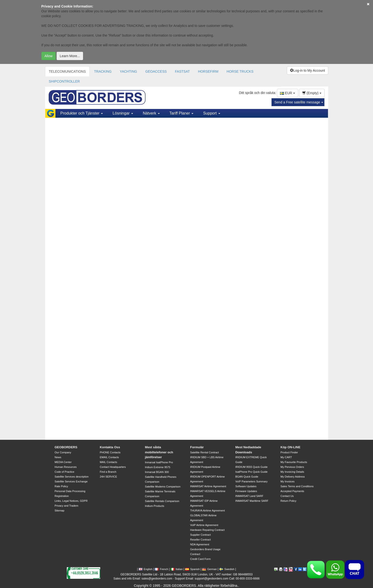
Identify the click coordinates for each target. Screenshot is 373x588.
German (209, 569)
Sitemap (60, 511)
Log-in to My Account (308, 70)
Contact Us (287, 496)
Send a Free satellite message (299, 102)
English (146, 569)
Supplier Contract (200, 535)
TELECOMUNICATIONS (67, 71)
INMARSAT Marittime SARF (252, 501)
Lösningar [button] (123, 113)
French (161, 569)
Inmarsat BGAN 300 (157, 472)
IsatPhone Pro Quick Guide (251, 472)
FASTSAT (182, 71)
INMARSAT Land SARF (249, 496)
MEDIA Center (63, 462)
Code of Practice (65, 472)
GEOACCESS (156, 71)
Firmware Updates (246, 491)
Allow (49, 56)
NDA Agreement (200, 544)
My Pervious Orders (292, 467)
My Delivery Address (293, 477)
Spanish (193, 569)
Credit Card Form (200, 559)
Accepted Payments (292, 491)
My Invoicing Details (292, 472)
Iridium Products (155, 506)
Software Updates (246, 486)
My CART (286, 457)
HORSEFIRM (208, 71)
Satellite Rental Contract (204, 452)
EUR (287, 93)
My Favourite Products (294, 462)
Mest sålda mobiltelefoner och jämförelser (159, 452)
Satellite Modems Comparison (163, 487)
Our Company (63, 452)
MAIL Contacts (108, 462)
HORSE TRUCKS (240, 71)
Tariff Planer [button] (182, 113)
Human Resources (66, 467)
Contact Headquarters (113, 467)
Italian (177, 569)
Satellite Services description (72, 477)
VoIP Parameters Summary (251, 481)
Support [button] (212, 113)
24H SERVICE (108, 477)
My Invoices (288, 481)
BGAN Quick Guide (247, 477)
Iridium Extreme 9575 (158, 467)
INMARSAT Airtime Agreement (208, 486)
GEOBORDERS (66, 447)
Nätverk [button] (151, 113)
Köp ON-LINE (290, 447)
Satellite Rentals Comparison (162, 501)
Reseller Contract (200, 540)
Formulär (197, 447)
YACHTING (128, 71)
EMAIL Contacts (109, 457)
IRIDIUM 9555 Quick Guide (251, 467)
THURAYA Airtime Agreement (207, 511)
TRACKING (103, 71)
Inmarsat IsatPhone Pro (159, 462)
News (58, 457)
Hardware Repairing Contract (207, 530)
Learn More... (70, 56)
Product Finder (289, 452)
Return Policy (288, 501)
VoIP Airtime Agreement (204, 525)
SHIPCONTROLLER (64, 81)
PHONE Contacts (110, 452)
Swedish (227, 569)
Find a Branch (108, 472)
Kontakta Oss (110, 447)
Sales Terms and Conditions (297, 486)
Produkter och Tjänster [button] (82, 113)
